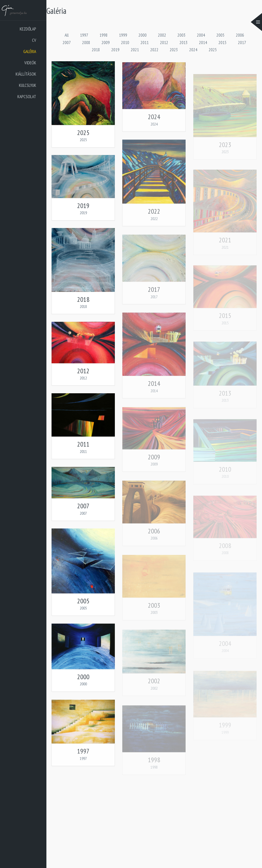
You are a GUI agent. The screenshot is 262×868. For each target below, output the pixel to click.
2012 (164, 43)
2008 (86, 43)
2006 (240, 35)
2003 (182, 35)
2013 (184, 43)
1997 (84, 35)
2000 (143, 35)
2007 (67, 43)
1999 (123, 35)
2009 (106, 43)
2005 (220, 35)
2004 (201, 35)
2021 (135, 50)
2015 (223, 43)
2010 (125, 43)
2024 (193, 50)
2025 (213, 50)
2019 (115, 50)
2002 (162, 35)
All (67, 35)
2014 (203, 43)
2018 (96, 50)
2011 (145, 43)
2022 (154, 50)
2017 (242, 43)
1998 (104, 35)
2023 (174, 50)
